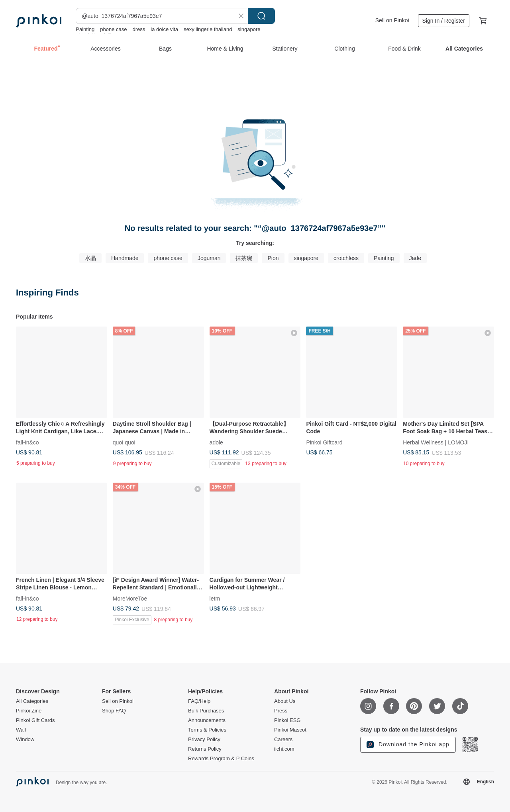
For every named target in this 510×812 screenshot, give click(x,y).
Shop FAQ (114, 711)
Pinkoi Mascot (290, 730)
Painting (85, 29)
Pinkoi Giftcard (324, 442)
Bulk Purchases (206, 711)
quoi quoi (124, 442)
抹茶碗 (244, 258)
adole (216, 442)
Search (261, 16)
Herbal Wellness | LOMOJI (436, 442)
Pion (273, 258)
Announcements (207, 720)
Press (281, 711)
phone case (113, 29)
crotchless (346, 258)
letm (215, 598)
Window (25, 740)
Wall (21, 730)
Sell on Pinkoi (392, 20)
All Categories (32, 701)
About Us (285, 701)
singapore (249, 29)
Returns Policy (205, 749)
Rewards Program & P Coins (221, 759)
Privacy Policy (204, 740)
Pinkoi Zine (29, 711)
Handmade (125, 258)
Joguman (209, 258)
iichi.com (284, 749)
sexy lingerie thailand (208, 29)
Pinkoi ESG (287, 720)
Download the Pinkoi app (408, 745)
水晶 (90, 258)
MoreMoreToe (130, 598)
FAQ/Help (199, 701)
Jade (415, 258)
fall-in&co (27, 442)
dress (139, 29)
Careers (283, 740)
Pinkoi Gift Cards (35, 720)
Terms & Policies (207, 730)
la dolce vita (164, 29)
